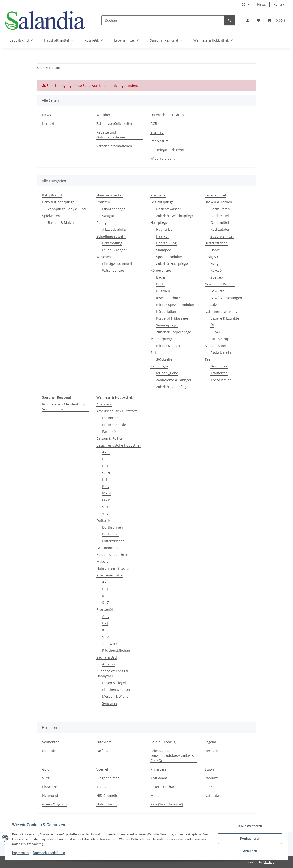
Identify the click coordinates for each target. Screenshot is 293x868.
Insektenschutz (168, 298)
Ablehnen (249, 851)
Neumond (50, 795)
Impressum (21, 853)
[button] (248, 20)
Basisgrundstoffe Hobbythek (119, 445)
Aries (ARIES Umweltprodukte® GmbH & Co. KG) (172, 756)
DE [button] (243, 4)
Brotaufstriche (216, 243)
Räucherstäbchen (116, 650)
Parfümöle (110, 432)
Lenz (208, 787)
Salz (214, 305)
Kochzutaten (220, 229)
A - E (106, 582)
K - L (106, 486)
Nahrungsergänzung (221, 311)
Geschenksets (107, 548)
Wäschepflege (113, 270)
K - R (106, 596)
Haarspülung (166, 243)
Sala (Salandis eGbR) (167, 804)
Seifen (155, 353)
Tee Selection (221, 380)
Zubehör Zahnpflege (172, 387)
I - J (105, 479)
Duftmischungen (115, 418)
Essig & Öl (213, 257)
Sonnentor (50, 742)
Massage (103, 561)
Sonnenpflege (167, 325)
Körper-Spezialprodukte (175, 305)
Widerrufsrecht (163, 158)
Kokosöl (216, 270)
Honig (215, 250)
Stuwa (210, 769)
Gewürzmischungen (226, 298)
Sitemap (157, 132)
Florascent (50, 787)
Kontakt (279, 4)
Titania (102, 787)
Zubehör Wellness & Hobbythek (112, 673)
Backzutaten (220, 209)
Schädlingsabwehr (111, 236)
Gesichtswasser (168, 209)
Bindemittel (220, 216)
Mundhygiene (167, 373)
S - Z (106, 603)
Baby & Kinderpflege (58, 202)
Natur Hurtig (107, 804)
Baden (161, 277)
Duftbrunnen (113, 527)
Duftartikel (105, 520)
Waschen (104, 257)
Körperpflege (161, 270)
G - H (106, 473)
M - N (107, 493)
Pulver (215, 332)
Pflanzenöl (105, 609)
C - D (106, 459)
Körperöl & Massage (172, 318)
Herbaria (212, 751)
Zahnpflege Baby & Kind (67, 209)
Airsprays (104, 404)
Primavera (159, 769)
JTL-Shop (268, 862)
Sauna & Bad (107, 657)
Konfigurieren (249, 839)
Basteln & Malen (61, 223)
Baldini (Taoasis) (163, 742)
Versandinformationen (114, 146)
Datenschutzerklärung (50, 853)
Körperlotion (166, 311)
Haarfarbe (164, 229)
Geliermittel (220, 223)
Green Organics (55, 804)
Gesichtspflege (162, 202)
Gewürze (217, 291)
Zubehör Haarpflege (172, 264)
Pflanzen (103, 202)
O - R (106, 500)
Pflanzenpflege (114, 209)
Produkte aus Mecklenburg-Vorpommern (64, 407)
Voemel (102, 769)
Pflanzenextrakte (110, 575)
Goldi (46, 769)
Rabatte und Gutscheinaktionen (111, 135)
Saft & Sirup (220, 339)
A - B (106, 452)
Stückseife (164, 359)
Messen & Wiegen (116, 696)
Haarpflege (159, 223)
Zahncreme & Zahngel (174, 380)
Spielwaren (51, 216)
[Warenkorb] (276, 20)
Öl (212, 325)
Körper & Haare (168, 346)
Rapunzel (212, 778)
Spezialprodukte (169, 257)
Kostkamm (159, 778)
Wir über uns (107, 115)
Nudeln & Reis (216, 346)
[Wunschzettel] (258, 20)
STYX (46, 778)
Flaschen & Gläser (116, 690)
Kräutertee (219, 373)
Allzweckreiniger (115, 229)
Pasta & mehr (221, 353)
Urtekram (104, 742)
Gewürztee (219, 366)
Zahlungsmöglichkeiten (115, 123)
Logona (210, 742)
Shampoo (164, 250)
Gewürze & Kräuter (220, 284)
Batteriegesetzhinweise (169, 150)
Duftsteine (110, 534)
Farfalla (102, 751)
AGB (154, 123)
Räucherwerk (107, 644)
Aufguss (109, 664)
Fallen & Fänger (114, 250)
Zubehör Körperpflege (174, 332)
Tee (208, 359)
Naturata (212, 795)
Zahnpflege (159, 366)
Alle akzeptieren (249, 827)
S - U (106, 507)
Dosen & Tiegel (114, 683)
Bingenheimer (108, 778)
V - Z (106, 514)
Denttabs (49, 751)
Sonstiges (110, 703)
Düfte (161, 284)
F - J (105, 589)
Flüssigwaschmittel (117, 264)
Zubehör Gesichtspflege (175, 216)
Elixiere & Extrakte (225, 318)
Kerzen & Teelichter (112, 555)
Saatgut (108, 216)
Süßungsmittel (222, 236)
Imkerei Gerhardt (164, 787)
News (262, 4)
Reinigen (103, 223)
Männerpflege (162, 339)
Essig (214, 264)
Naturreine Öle (114, 425)
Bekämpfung (112, 243)
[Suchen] (163, 20)
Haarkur (163, 236)
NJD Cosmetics (108, 795)
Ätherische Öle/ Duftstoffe (117, 411)
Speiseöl (217, 277)
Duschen (163, 291)
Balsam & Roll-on (110, 438)
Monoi (155, 795)
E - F (105, 466)
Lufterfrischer (113, 541)
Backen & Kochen (218, 202)
